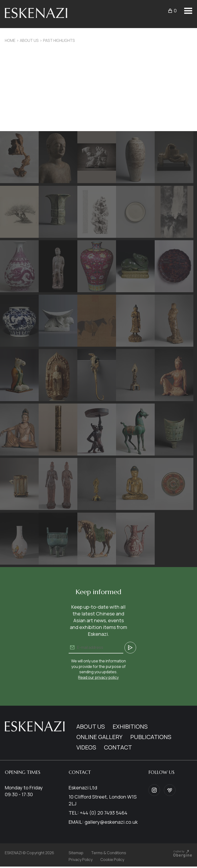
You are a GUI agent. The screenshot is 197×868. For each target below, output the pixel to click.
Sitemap (76, 853)
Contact (118, 747)
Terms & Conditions (109, 853)
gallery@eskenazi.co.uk (111, 822)
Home (10, 40)
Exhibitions (130, 726)
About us (29, 40)
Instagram (154, 790)
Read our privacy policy (98, 677)
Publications (151, 737)
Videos (86, 747)
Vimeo (170, 790)
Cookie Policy (112, 860)
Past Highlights (59, 40)
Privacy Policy (81, 860)
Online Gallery (99, 737)
